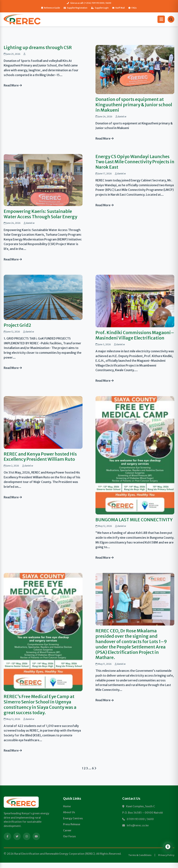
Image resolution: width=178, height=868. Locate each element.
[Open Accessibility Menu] (167, 846)
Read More (13, 86)
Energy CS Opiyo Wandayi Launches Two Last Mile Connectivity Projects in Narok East (133, 162)
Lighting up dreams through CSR (38, 47)
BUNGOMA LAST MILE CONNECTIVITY (119, 522)
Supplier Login (100, 8)
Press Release (72, 830)
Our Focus (69, 842)
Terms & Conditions (140, 861)
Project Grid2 (18, 325)
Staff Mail (119, 8)
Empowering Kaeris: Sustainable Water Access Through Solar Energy (41, 214)
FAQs (133, 8)
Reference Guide (50, 8)
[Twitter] (17, 842)
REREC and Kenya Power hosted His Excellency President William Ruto (40, 457)
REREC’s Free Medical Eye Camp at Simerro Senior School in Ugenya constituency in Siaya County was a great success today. (40, 710)
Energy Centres (73, 824)
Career (67, 836)
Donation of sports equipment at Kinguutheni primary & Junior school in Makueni (134, 105)
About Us (69, 818)
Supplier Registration (75, 8)
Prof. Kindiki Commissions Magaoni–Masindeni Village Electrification (135, 335)
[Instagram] (27, 842)
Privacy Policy (166, 861)
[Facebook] (7, 842)
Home (67, 812)
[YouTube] (36, 842)
